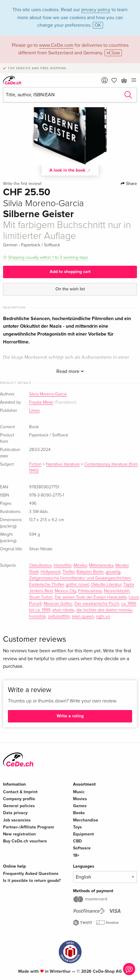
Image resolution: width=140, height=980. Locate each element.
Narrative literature (63, 464)
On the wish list (70, 289)
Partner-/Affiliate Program (28, 827)
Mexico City (65, 591)
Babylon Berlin (90, 572)
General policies (19, 806)
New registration (19, 834)
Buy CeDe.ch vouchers (25, 841)
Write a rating (70, 716)
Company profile (19, 799)
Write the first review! (22, 184)
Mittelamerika (101, 565)
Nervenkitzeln (117, 591)
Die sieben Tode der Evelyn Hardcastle (91, 597)
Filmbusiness (90, 591)
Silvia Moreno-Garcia (48, 394)
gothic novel (77, 585)
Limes (34, 411)
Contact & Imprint (20, 792)
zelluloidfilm (59, 616)
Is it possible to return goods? (32, 881)
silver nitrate (63, 610)
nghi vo (103, 616)
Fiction (35, 464)
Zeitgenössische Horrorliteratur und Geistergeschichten (80, 578)
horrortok (37, 616)
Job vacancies (17, 820)
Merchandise (86, 820)
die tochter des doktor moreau (104, 610)
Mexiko (80, 565)
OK (98, 25)
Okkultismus (40, 565)
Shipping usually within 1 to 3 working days (48, 257)
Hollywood (50, 572)
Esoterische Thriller (46, 585)
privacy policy (96, 10)
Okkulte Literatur (106, 585)
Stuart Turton (41, 597)
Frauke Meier (41, 402)
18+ (76, 855)
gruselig (113, 572)
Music (79, 792)
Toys (77, 827)
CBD (77, 841)
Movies (80, 799)
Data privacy (15, 813)
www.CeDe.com (56, 45)
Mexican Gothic (58, 604)
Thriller (68, 572)
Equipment (83, 834)
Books (79, 813)
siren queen (83, 616)
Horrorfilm (63, 565)
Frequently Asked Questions (31, 874)
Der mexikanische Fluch (97, 604)
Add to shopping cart (70, 272)
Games (80, 806)
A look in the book (70, 170)
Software (82, 848)
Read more (70, 371)
